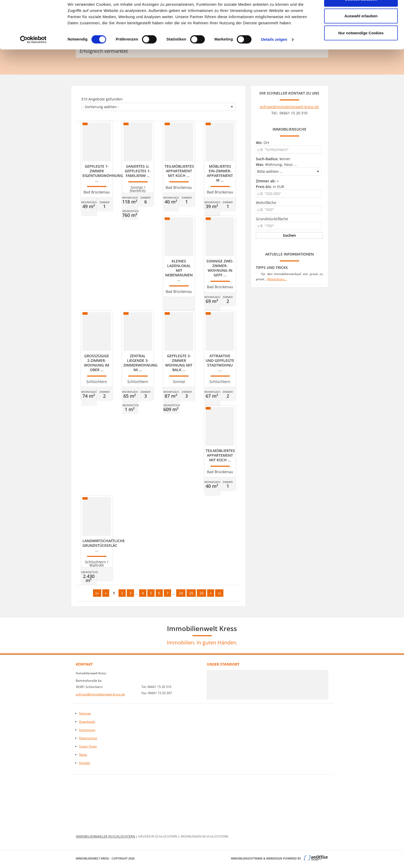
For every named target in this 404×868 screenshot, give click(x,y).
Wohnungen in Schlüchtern (204, 836)
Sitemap (85, 713)
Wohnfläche (266, 203)
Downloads (87, 722)
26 (201, 593)
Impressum (87, 730)
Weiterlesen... (277, 279)
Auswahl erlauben (361, 31)
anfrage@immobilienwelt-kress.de (289, 107)
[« (97, 593)
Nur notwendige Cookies (361, 47)
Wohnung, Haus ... (276, 164)
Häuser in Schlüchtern (158, 836)
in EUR (270, 187)
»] (219, 593)
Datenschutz (88, 738)
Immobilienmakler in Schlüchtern (105, 836)
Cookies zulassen (361, 14)
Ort (263, 143)
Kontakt (85, 763)
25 (191, 593)
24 (181, 593)
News (83, 755)
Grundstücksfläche (272, 219)
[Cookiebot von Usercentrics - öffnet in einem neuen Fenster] (33, 54)
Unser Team (88, 746)
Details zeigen (274, 54)
